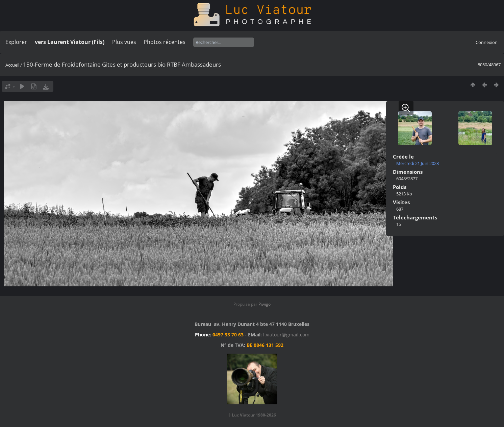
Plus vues (124, 42)
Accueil (12, 65)
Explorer (16, 42)
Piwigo (264, 304)
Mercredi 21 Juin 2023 (418, 163)
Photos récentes (165, 42)
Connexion (487, 42)
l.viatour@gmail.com (286, 335)
